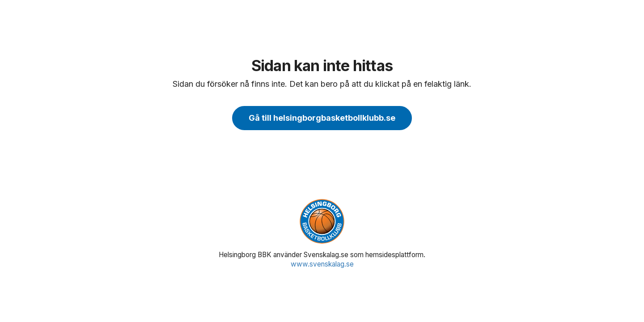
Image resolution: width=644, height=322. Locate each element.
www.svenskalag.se (322, 264)
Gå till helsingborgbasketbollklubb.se (322, 118)
